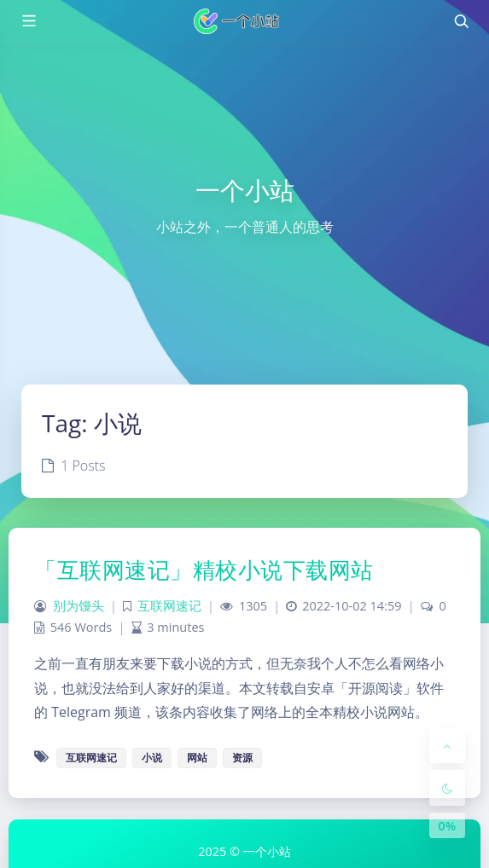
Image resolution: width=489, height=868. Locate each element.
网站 (197, 758)
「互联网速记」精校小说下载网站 (204, 570)
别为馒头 (79, 606)
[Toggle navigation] (461, 21)
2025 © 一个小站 (244, 851)
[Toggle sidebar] (28, 21)
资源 (242, 758)
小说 (152, 758)
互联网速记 (169, 606)
